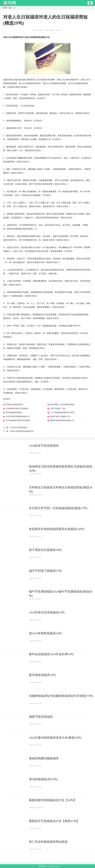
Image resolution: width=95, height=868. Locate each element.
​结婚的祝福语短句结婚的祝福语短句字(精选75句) (61, 696)
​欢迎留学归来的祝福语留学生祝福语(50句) (57, 529)
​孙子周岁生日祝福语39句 (45, 550)
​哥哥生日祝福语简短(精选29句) (22, 431)
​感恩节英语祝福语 (41, 717)
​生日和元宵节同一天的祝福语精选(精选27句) (58, 508)
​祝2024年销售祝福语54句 (45, 633)
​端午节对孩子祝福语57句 (45, 571)
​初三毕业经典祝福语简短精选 (48, 842)
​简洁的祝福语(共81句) (43, 779)
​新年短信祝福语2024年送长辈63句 (51, 654)
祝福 (10, 8)
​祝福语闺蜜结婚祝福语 (44, 758)
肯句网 (5, 8)
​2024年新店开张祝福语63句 (47, 612)
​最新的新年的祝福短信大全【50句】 (53, 800)
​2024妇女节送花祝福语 (19, 428)
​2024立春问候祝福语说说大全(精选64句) (55, 738)
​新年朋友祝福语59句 (42, 675)
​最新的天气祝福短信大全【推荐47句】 (54, 821)
